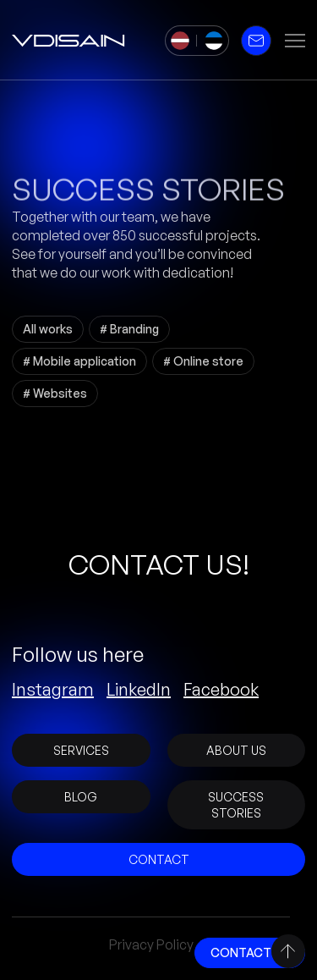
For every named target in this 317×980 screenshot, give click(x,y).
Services (81, 750)
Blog (81, 797)
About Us (236, 750)
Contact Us (250, 952)
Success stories (236, 805)
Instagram (53, 690)
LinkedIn (139, 690)
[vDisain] (68, 41)
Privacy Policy (151, 944)
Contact (159, 859)
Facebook (221, 690)
